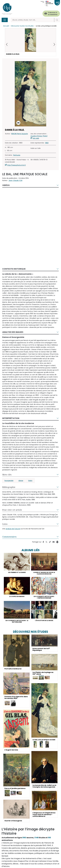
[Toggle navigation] (5, 20)
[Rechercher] (33, 20)
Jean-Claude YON (15, 180)
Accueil (6, 26)
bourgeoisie (9, 481)
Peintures (17, 155)
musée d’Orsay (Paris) (39, 136)
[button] (54, 44)
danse (21, 481)
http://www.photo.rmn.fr (16, 165)
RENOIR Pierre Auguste (20, 134)
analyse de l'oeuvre (13, 529)
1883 (47, 143)
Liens (5, 524)
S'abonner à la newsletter (53, 14)
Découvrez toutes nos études (22, 26)
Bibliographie (9, 487)
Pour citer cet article (12, 510)
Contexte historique (14, 269)
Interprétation (11, 418)
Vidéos (6, 185)
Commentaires (9, 537)
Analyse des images (13, 332)
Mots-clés (7, 475)
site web (36, 138)
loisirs (30, 481)
